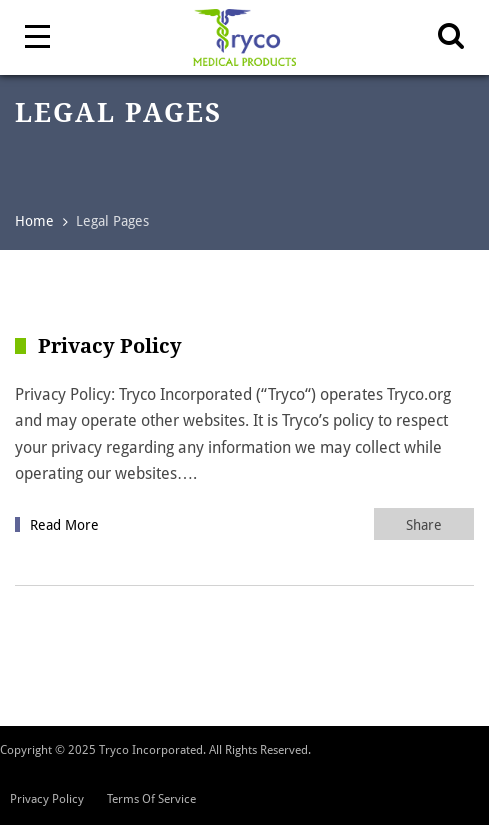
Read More (64, 525)
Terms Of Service (151, 799)
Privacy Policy (47, 799)
